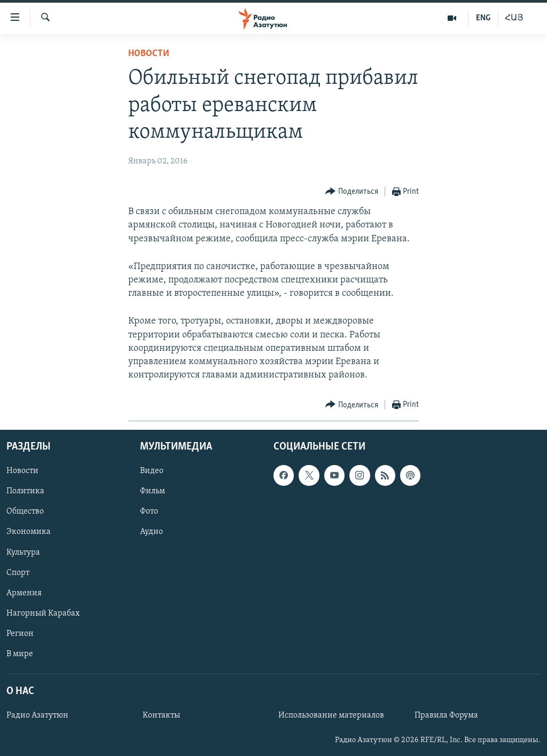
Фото (149, 512)
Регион (20, 634)
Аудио (151, 532)
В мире (20, 654)
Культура (23, 553)
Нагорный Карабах (43, 613)
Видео (152, 471)
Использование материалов (331, 716)
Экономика (29, 532)
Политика (25, 492)
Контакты (161, 716)
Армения (24, 593)
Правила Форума (446, 716)
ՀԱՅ (514, 18)
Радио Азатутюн (37, 716)
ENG (483, 18)
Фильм (153, 492)
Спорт (18, 573)
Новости (149, 54)
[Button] (352, 192)
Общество (25, 512)
